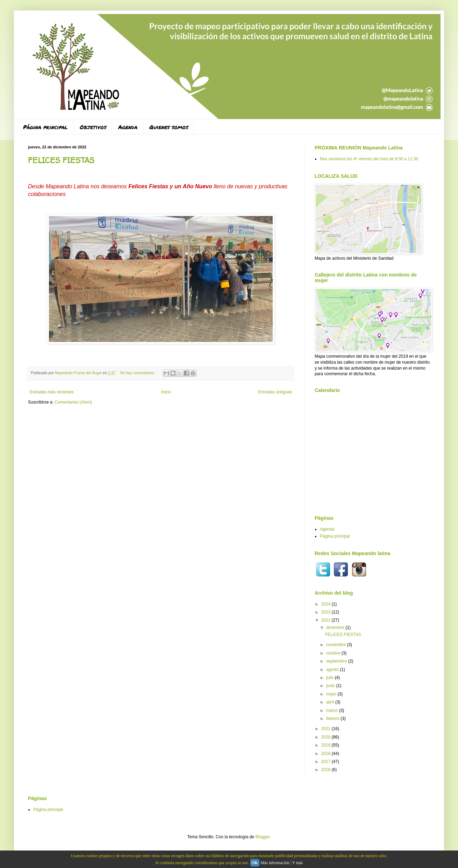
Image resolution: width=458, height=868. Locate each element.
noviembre (337, 645)
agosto (333, 670)
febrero (333, 719)
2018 (327, 754)
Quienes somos (169, 127)
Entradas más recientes (52, 392)
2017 (327, 762)
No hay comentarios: (138, 373)
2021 (327, 729)
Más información (275, 863)
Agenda (128, 127)
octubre (334, 653)
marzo (333, 710)
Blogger (262, 837)
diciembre (336, 628)
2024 (327, 604)
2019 (327, 745)
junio (331, 686)
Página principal (45, 127)
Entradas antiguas (275, 392)
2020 (327, 737)
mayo (332, 694)
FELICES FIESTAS (61, 160)
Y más (297, 863)
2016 (327, 770)
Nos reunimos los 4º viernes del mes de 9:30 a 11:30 (369, 159)
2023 (327, 612)
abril (331, 702)
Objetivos (93, 127)
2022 (327, 620)
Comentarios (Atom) (73, 402)
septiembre (337, 661)
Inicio (166, 392)
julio (331, 678)
